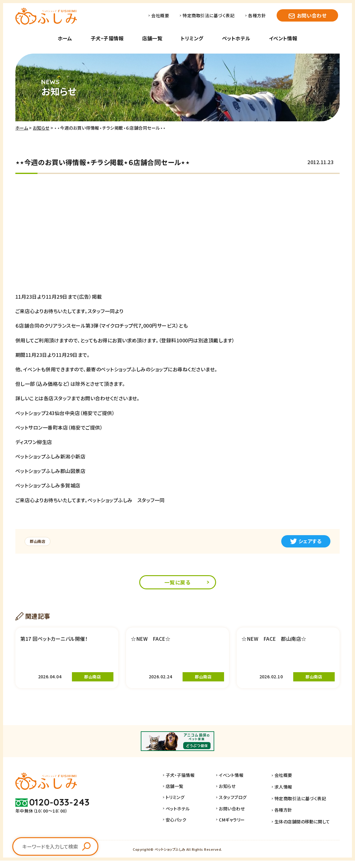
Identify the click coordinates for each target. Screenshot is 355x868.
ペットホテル (236, 38)
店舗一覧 (152, 38)
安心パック (183, 830)
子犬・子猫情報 (107, 38)
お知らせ (41, 128)
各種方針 (257, 15)
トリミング (192, 38)
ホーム (65, 38)
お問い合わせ (312, 15)
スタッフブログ (239, 807)
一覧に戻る (177, 583)
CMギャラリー (239, 830)
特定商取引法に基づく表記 (209, 15)
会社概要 (160, 15)
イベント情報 (283, 38)
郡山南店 (39, 541)
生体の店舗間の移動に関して (306, 830)
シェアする (306, 541)
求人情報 (287, 796)
